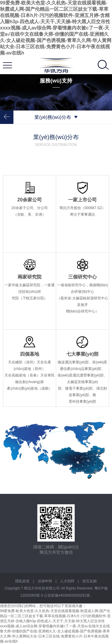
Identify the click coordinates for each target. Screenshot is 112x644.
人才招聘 (67, 581)
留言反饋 (90, 581)
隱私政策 (22, 581)
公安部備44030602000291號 (67, 595)
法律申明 (45, 581)
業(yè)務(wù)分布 (56, 117)
